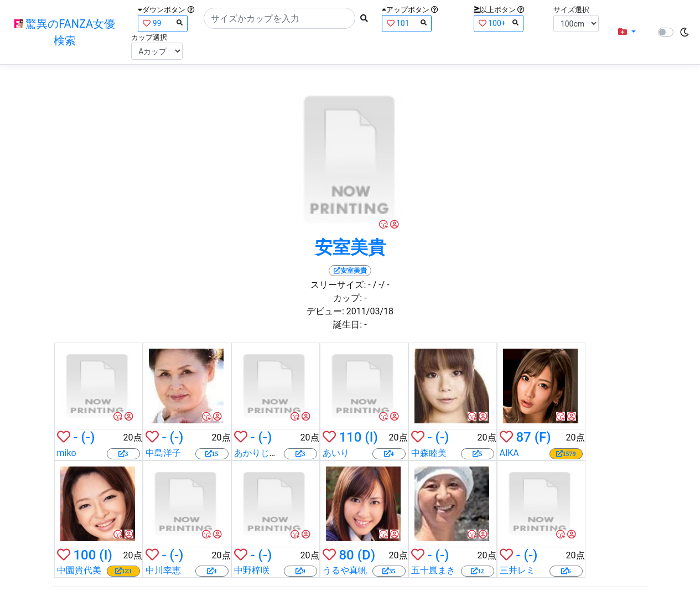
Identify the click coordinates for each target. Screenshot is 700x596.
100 (84, 555)
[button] (627, 32)
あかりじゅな (261, 453)
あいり (336, 453)
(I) (371, 437)
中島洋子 (163, 453)
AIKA (509, 453)
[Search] (279, 18)
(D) (366, 555)
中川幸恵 (163, 570)
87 (523, 437)
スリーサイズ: (338, 285)
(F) (543, 437)
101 (407, 23)
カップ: (348, 298)
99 (163, 23)
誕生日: (348, 325)
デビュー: (325, 311)
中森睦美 (429, 453)
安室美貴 (350, 247)
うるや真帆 (345, 570)
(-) (88, 437)
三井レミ (517, 570)
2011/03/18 (370, 311)
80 (346, 555)
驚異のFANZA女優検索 (64, 32)
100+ (499, 23)
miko (67, 453)
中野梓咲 (252, 570)
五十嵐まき (433, 570)
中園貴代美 (79, 570)
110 (350, 437)
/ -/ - (381, 285)
